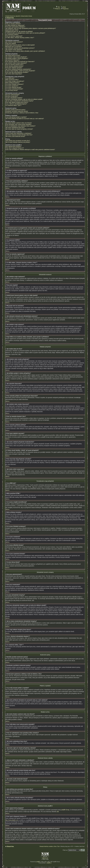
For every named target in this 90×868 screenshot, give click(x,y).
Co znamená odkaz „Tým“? (13, 105)
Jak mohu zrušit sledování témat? (15, 136)
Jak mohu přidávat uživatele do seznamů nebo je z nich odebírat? (25, 119)
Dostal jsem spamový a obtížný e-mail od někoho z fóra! (22, 113)
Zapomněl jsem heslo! (12, 30)
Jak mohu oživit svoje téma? (14, 74)
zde (58, 811)
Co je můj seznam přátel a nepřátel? (16, 117)
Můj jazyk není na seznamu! (14, 47)
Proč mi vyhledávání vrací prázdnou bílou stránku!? (20, 126)
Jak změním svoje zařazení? (14, 50)
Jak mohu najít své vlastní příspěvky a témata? (19, 129)
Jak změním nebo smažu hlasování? (16, 63)
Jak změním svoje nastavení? (14, 42)
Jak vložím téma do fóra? (13, 55)
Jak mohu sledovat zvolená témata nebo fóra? (19, 135)
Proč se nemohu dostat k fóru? (14, 65)
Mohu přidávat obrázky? (12, 83)
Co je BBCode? (10, 78)
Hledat (63, 7)
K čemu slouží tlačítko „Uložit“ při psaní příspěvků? (20, 71)
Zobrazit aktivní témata (26, 16)
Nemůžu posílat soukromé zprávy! (15, 110)
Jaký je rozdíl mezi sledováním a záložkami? (18, 133)
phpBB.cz (49, 863)
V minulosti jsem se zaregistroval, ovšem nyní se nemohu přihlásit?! (25, 33)
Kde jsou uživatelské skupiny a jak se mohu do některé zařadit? (24, 99)
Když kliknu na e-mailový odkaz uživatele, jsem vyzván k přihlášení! (25, 51)
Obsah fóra (10, 18)
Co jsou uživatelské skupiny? (14, 98)
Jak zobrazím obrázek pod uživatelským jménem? (20, 48)
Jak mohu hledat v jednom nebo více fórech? (19, 123)
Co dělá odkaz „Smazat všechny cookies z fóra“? (20, 38)
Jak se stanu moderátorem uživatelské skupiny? (19, 101)
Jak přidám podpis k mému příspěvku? (17, 58)
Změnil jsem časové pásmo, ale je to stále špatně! (20, 45)
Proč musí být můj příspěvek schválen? (17, 72)
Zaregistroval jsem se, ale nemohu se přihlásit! (19, 31)
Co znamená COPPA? (12, 35)
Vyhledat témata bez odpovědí (12, 16)
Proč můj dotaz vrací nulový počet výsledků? (18, 124)
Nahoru (7, 168)
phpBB (38, 862)
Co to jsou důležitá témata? (13, 87)
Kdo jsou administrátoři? (12, 95)
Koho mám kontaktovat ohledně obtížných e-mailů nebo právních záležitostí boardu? (30, 150)
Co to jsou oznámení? (12, 86)
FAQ (58, 7)
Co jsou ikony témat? (12, 90)
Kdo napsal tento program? (13, 146)
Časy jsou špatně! (11, 43)
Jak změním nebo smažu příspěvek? (16, 57)
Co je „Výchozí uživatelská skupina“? (16, 104)
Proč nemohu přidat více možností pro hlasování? (20, 62)
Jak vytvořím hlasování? (12, 60)
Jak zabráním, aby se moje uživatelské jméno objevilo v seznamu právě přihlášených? (31, 28)
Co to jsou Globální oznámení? (14, 84)
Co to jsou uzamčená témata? (14, 89)
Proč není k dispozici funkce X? (15, 148)
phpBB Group (65, 810)
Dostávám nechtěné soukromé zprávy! (17, 111)
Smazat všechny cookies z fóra (48, 846)
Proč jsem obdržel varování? (14, 68)
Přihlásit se (57, 9)
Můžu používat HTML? (12, 80)
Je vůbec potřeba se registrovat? (15, 25)
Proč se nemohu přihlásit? (13, 24)
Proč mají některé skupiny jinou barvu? (17, 102)
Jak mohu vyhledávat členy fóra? (15, 128)
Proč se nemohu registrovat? (14, 36)
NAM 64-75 (45, 858)
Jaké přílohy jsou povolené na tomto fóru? (18, 141)
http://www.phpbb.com (12, 820)
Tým (58, 846)
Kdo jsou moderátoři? (12, 96)
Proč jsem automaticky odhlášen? (15, 27)
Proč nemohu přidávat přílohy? (14, 66)
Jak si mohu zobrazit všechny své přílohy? (18, 142)
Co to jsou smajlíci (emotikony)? (15, 81)
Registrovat (65, 9)
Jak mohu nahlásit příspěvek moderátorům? (18, 69)
